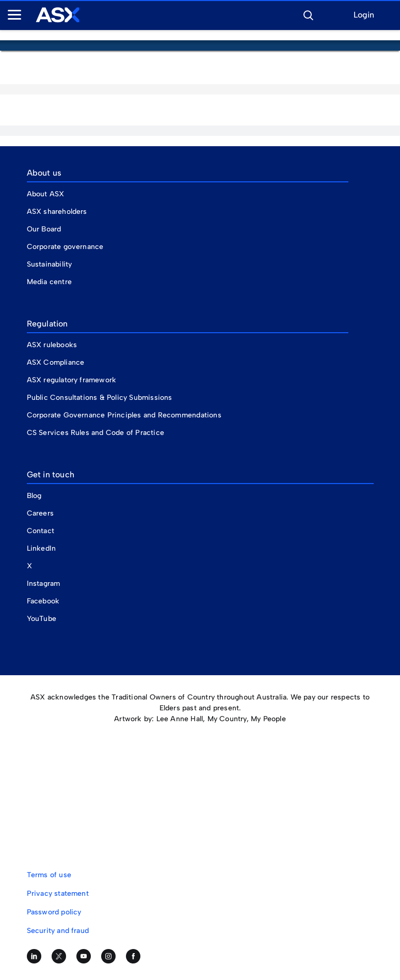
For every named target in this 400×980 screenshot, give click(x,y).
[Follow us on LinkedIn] (34, 956)
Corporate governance (65, 247)
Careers (40, 513)
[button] (308, 14)
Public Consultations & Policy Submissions (100, 398)
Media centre (49, 282)
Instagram (44, 584)
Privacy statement (58, 893)
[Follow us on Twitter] (59, 956)
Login (364, 15)
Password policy (54, 912)
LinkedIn (42, 548)
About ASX (46, 194)
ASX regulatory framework (72, 380)
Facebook (43, 601)
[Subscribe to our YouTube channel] (84, 956)
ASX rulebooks (52, 345)
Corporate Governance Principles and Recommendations (124, 415)
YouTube (42, 619)
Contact (41, 531)
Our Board (44, 229)
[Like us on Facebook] (133, 956)
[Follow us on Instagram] (108, 956)
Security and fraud (58, 931)
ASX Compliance (56, 362)
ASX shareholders (58, 212)
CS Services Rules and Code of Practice (96, 433)
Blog (34, 496)
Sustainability (50, 264)
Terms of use (49, 875)
